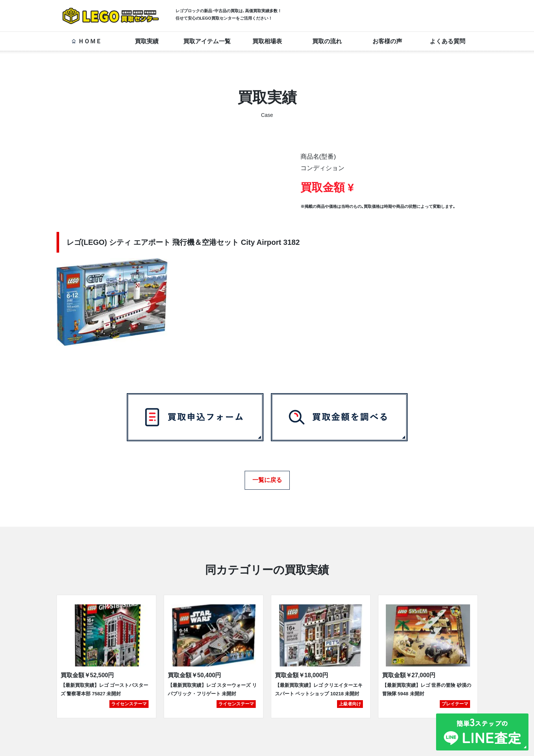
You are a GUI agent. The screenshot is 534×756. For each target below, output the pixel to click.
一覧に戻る (267, 477)
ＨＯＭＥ (86, 41)
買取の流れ (327, 41)
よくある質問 (448, 41)
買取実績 (147, 41)
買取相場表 (267, 41)
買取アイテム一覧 (207, 41)
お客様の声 (387, 41)
